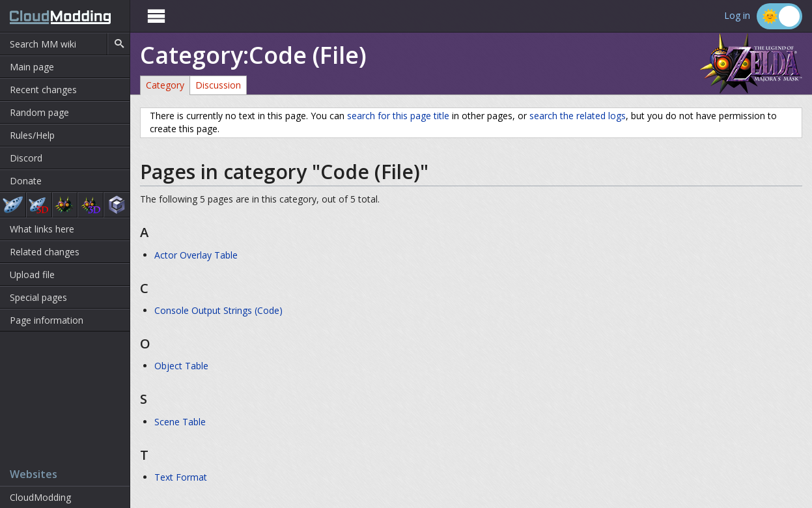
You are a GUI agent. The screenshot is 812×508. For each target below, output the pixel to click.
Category (165, 85)
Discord (26, 158)
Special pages (38, 297)
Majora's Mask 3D (91, 205)
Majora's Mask (65, 205)
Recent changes (43, 90)
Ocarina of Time (13, 205)
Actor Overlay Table (196, 255)
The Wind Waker (117, 205)
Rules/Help (32, 135)
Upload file (32, 275)
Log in (737, 16)
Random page (39, 112)
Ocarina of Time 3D (39, 205)
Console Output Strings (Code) (218, 310)
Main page (32, 67)
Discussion (218, 85)
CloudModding (40, 497)
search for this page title (398, 116)
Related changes (45, 252)
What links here (42, 229)
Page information (47, 320)
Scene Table (180, 422)
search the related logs (578, 116)
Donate (26, 181)
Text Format (181, 477)
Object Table (181, 366)
